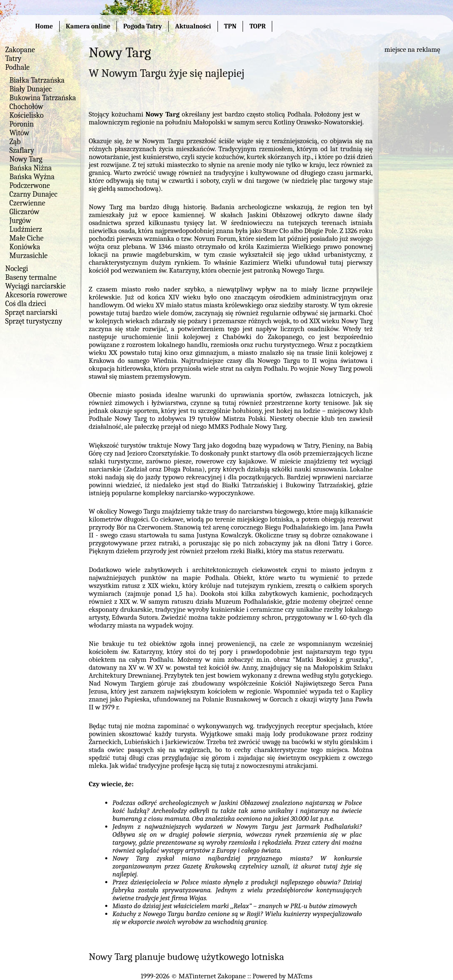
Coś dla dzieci (26, 304)
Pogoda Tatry (143, 26)
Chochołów (27, 107)
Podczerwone (30, 186)
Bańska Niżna (31, 168)
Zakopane (20, 50)
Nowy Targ (26, 159)
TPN (230, 26)
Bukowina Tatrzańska (43, 98)
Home (44, 26)
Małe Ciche (27, 238)
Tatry (14, 59)
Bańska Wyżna (32, 177)
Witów (20, 133)
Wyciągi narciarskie (36, 286)
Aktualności (193, 26)
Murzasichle (29, 256)
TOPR (257, 26)
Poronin (22, 124)
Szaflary (22, 151)
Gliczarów (25, 212)
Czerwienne (28, 203)
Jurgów (20, 221)
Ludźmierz (26, 229)
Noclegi (17, 269)
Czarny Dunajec (34, 194)
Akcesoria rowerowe (36, 295)
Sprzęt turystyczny (34, 321)
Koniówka (25, 247)
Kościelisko (27, 115)
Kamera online (88, 26)
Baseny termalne (31, 277)
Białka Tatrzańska (37, 80)
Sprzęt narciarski (32, 313)
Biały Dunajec (31, 89)
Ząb (15, 142)
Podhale (18, 67)
